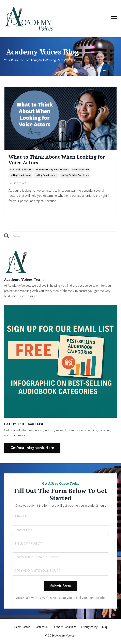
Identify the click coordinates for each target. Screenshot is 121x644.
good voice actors (81, 170)
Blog (105, 627)
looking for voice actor (20, 175)
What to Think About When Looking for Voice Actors (57, 160)
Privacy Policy (89, 627)
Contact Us (41, 627)
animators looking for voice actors (52, 170)
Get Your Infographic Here (32, 448)
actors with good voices (21, 170)
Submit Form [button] (60, 586)
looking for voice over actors (75, 175)
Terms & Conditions (64, 627)
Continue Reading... (21, 208)
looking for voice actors (46, 175)
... (64, 201)
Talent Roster (22, 627)
